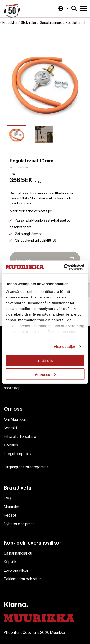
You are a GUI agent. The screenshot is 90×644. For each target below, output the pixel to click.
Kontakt (11, 428)
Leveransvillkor (16, 571)
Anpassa (45, 374)
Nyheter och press (19, 524)
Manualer (12, 507)
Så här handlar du (18, 553)
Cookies (11, 445)
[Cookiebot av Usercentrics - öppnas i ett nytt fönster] (64, 267)
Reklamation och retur (22, 579)
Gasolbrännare (51, 23)
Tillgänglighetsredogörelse (26, 467)
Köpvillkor (12, 562)
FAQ (7, 498)
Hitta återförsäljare (20, 437)
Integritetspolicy (18, 454)
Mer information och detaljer (31, 211)
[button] (74, 9)
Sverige (63, 9)
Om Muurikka (15, 419)
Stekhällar (29, 23)
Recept (10, 515)
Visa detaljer (64, 346)
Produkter (10, 23)
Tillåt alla (45, 361)
